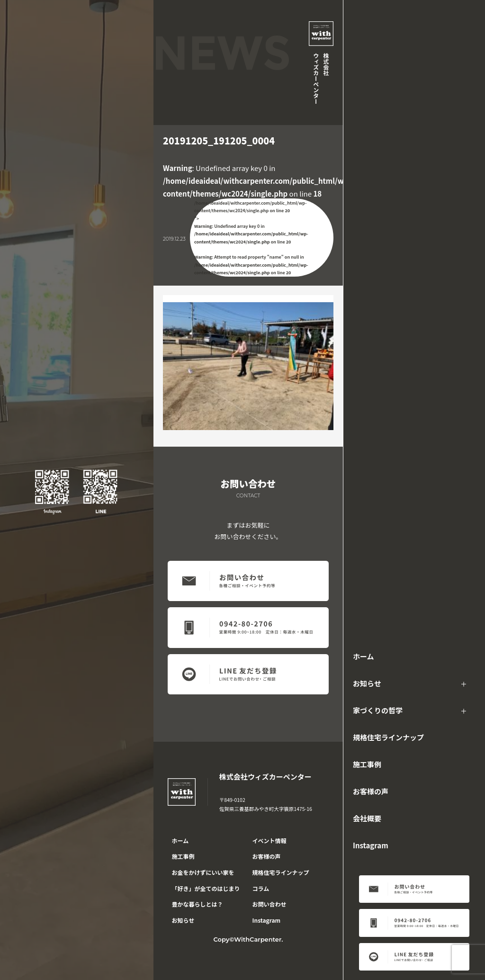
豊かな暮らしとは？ (198, 904)
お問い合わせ (269, 904)
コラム (261, 888)
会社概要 (367, 818)
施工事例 (367, 764)
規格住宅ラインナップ (388, 737)
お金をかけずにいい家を (203, 872)
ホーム (364, 656)
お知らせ (367, 683)
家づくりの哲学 (378, 710)
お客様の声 (371, 791)
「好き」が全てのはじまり (206, 888)
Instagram (371, 845)
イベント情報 (269, 841)
